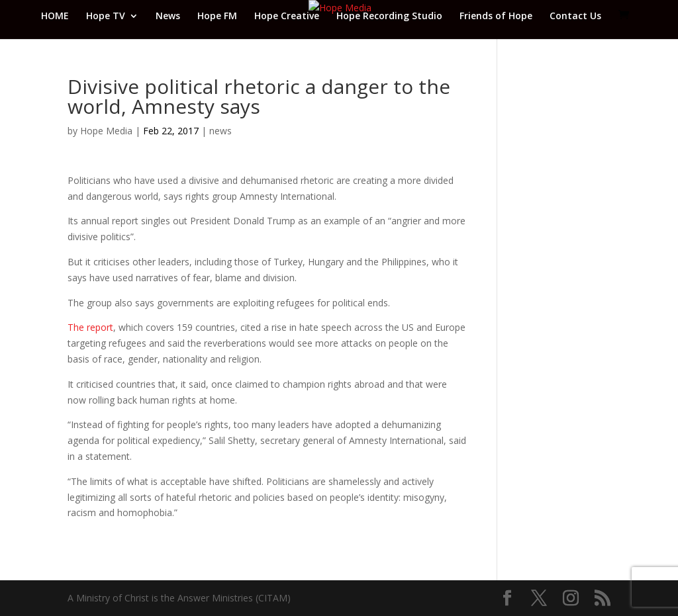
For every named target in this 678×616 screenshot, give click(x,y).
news (220, 131)
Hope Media (106, 131)
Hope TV (106, 17)
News (168, 17)
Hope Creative (287, 17)
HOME (55, 17)
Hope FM (217, 17)
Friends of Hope (496, 17)
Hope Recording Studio (389, 17)
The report (90, 327)
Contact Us (575, 17)
